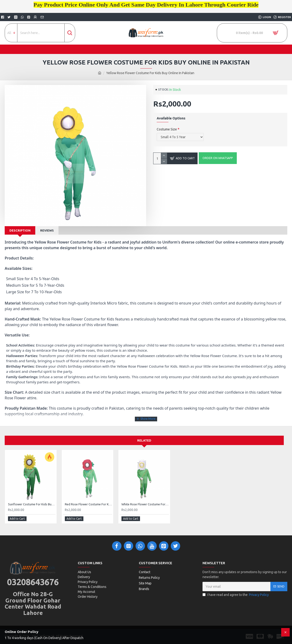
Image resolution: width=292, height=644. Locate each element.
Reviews (47, 230)
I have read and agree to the (236, 595)
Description (20, 230)
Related (144, 440)
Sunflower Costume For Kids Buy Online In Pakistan (32, 504)
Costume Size (167, 129)
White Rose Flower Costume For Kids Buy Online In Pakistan (145, 504)
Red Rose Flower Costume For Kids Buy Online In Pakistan (89, 504)
